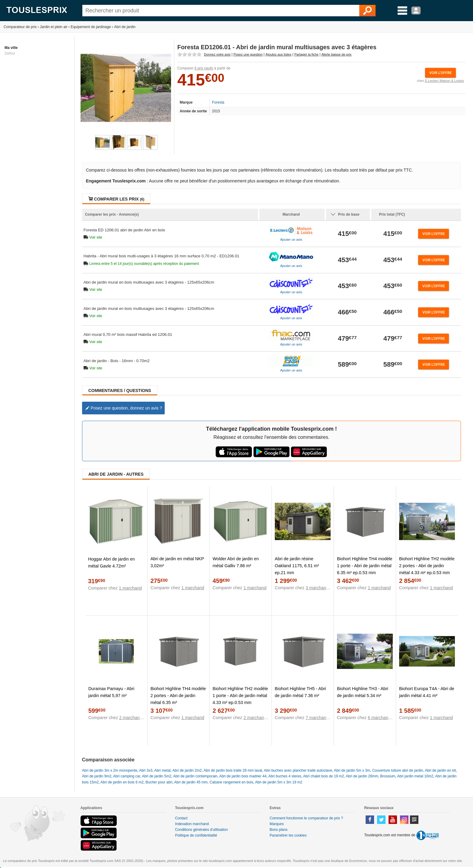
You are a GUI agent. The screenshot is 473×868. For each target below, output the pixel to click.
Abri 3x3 (146, 770)
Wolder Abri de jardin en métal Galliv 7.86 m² (236, 562)
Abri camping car (127, 776)
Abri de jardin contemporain (195, 776)
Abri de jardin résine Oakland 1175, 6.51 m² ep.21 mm (297, 566)
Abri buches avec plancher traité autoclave (298, 770)
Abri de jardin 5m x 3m (352, 770)
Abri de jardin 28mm (362, 776)
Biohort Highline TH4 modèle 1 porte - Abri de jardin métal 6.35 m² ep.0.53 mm (365, 566)
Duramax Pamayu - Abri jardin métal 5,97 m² (111, 692)
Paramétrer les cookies (288, 835)
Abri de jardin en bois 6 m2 (122, 782)
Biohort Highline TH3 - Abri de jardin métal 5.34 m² (363, 692)
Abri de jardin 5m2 (157, 776)
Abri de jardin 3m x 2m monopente (110, 770)
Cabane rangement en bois (232, 782)
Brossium (388, 776)
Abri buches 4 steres (285, 776)
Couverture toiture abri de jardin (398, 770)
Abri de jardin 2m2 (187, 770)
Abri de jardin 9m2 (97, 776)
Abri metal (162, 770)
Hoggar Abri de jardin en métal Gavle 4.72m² (111, 563)
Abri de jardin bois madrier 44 (243, 776)
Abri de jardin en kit (440, 770)
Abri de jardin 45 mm (191, 782)
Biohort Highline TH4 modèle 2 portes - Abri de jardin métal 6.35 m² (178, 696)
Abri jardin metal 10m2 (415, 776)
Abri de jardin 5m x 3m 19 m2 (279, 782)
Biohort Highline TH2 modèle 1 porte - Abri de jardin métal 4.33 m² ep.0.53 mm (240, 696)
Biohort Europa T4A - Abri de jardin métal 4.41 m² (427, 692)
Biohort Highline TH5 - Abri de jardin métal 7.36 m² (300, 692)
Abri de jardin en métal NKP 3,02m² (177, 562)
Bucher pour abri (159, 782)
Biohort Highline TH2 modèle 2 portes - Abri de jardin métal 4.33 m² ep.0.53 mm (427, 566)
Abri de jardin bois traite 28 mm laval (233, 770)
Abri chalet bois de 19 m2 (324, 776)
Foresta (218, 102)
